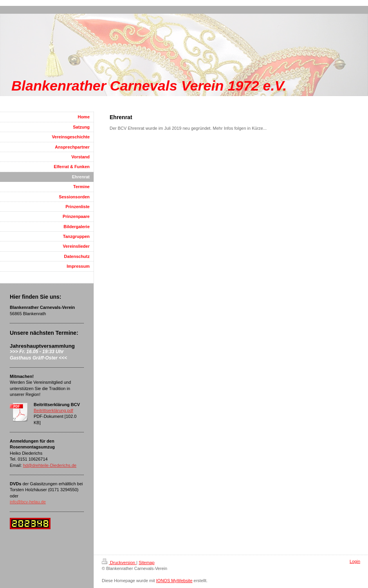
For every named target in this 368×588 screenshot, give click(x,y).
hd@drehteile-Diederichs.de (50, 465)
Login (355, 561)
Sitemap (146, 563)
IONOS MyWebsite (174, 581)
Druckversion (119, 563)
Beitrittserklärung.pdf (53, 410)
